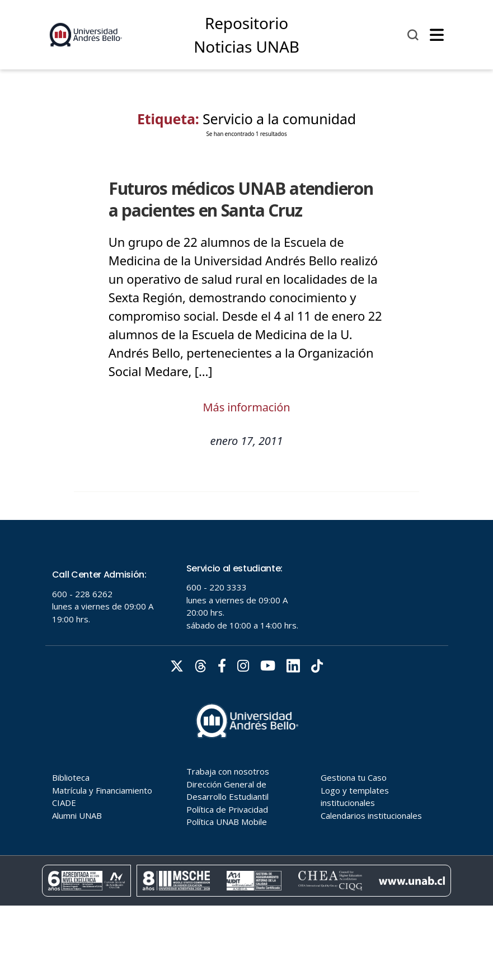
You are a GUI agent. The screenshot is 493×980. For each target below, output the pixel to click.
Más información (247, 407)
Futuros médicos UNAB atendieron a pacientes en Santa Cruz (241, 200)
